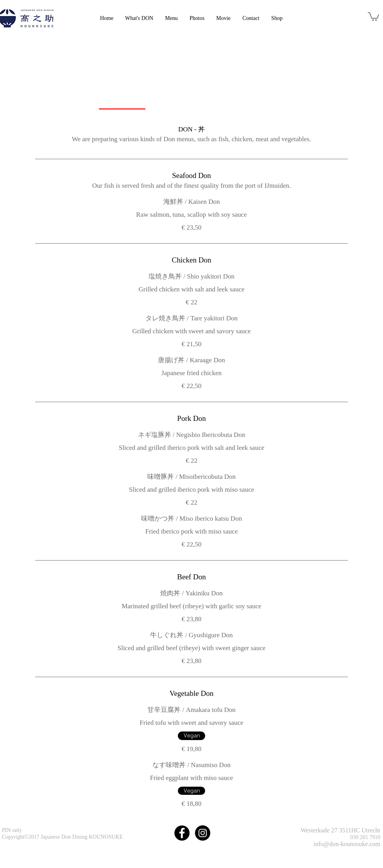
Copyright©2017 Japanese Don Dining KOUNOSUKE (62, 837)
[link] (373, 16)
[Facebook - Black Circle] (182, 833)
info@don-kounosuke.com (347, 844)
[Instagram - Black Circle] (203, 833)
